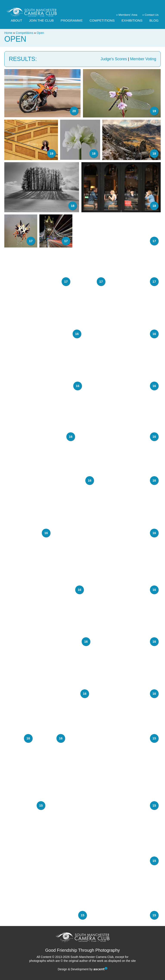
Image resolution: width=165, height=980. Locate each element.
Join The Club (41, 20)
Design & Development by (82, 969)
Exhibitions (132, 20)
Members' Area (128, 15)
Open (40, 33)
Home (8, 33)
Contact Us (152, 15)
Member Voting (143, 59)
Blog (154, 20)
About (16, 20)
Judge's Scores (114, 59)
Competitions (102, 20)
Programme (72, 20)
